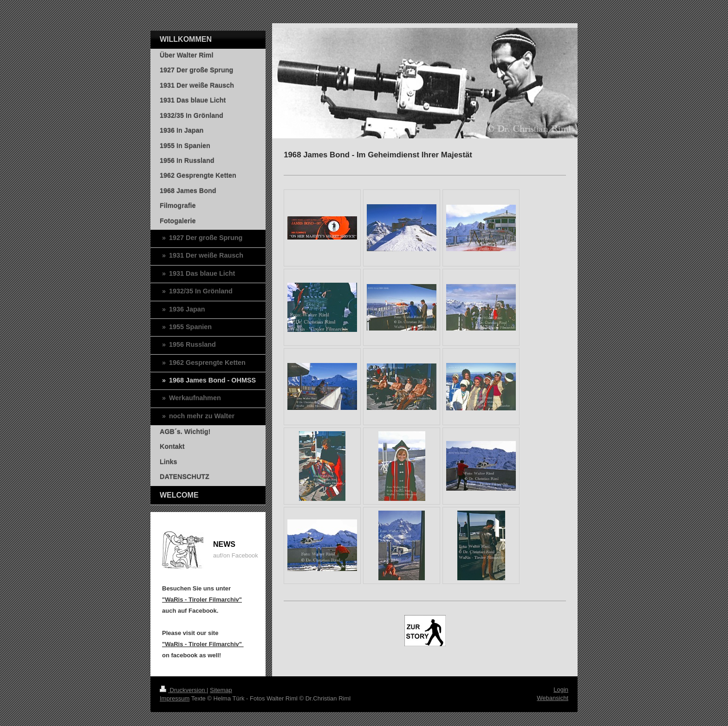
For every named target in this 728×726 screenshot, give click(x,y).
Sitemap (221, 690)
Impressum (175, 698)
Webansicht (552, 698)
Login (561, 690)
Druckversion (183, 690)
